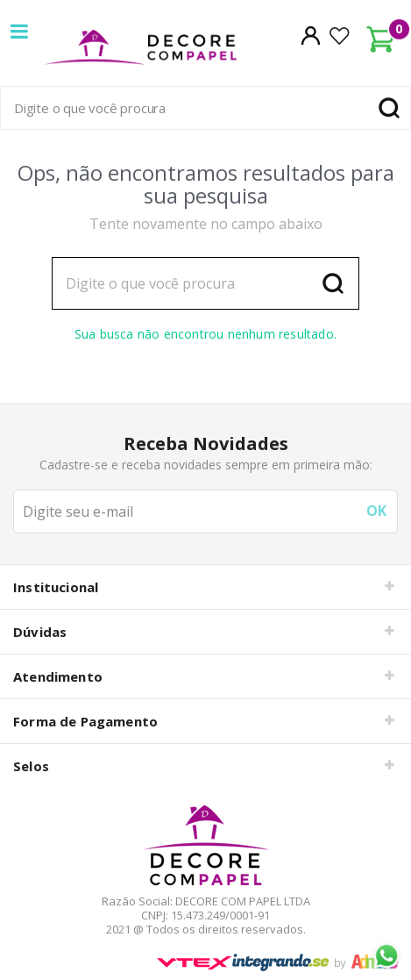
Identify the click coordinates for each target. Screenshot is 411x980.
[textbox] (205, 108)
